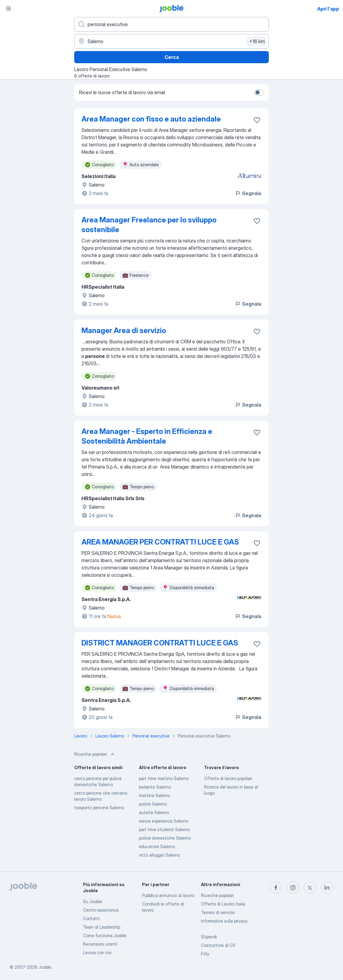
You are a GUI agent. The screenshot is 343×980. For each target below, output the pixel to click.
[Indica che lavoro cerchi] (171, 24)
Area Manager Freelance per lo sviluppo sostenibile (149, 225)
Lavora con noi (97, 952)
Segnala (248, 193)
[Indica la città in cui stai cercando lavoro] (171, 41)
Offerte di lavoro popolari (228, 778)
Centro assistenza (101, 910)
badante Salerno (155, 787)
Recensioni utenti (100, 944)
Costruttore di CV (218, 945)
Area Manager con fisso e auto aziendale (151, 119)
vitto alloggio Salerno (159, 855)
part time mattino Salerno (164, 778)
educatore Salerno (157, 846)
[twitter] (310, 888)
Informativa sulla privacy (224, 921)
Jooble (45, 967)
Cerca (172, 57)
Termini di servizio (218, 912)
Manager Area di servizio (124, 330)
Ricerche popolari (217, 895)
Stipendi (209, 937)
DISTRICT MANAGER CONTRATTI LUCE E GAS (160, 643)
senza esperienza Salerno (164, 821)
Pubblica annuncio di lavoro (168, 895)
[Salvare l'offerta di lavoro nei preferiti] (257, 120)
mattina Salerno (154, 795)
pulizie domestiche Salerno (165, 838)
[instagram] (293, 888)
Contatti (91, 918)
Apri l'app (328, 9)
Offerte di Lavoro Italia (223, 904)
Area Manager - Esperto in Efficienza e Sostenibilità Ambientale (147, 436)
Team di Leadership (102, 927)
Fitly (205, 954)
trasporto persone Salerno (99, 808)
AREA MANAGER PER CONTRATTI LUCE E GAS (160, 542)
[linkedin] (327, 888)
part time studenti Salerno (164, 829)
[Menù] (9, 9)
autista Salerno (154, 812)
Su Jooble (93, 901)
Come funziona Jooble (105, 935)
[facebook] (276, 888)
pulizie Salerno (153, 804)
